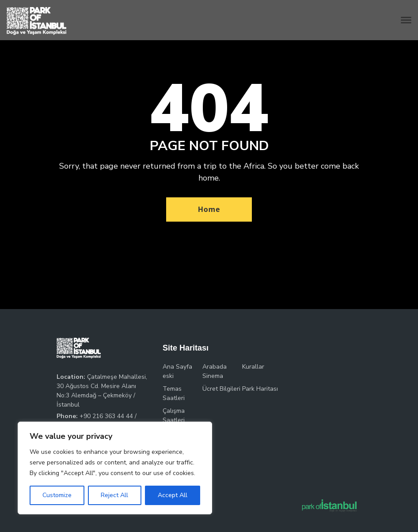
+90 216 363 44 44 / (108, 416)
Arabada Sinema (215, 371)
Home (209, 209)
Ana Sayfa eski (177, 371)
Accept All (173, 495)
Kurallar (253, 367)
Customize (57, 495)
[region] (115, 468)
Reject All (114, 495)
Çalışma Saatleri (174, 415)
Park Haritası (260, 389)
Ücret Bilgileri (221, 389)
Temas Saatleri (174, 393)
